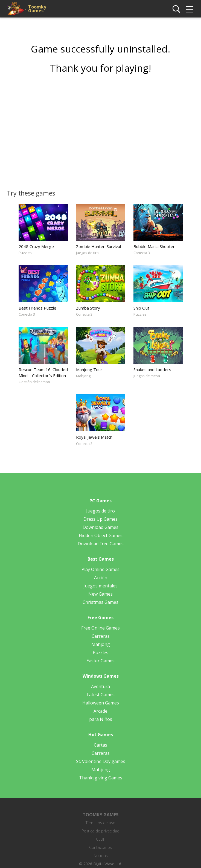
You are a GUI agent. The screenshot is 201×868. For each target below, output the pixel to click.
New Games (100, 594)
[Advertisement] (100, 130)
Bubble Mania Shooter (154, 246)
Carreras (101, 636)
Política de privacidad (101, 831)
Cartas (100, 745)
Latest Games (101, 695)
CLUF (100, 839)
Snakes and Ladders (152, 369)
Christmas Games (100, 602)
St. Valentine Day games (101, 761)
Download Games (100, 527)
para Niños (101, 719)
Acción (101, 578)
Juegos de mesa (147, 376)
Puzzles (25, 253)
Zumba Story (88, 308)
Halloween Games (101, 703)
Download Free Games (101, 544)
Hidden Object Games (101, 535)
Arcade (100, 711)
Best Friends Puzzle (37, 308)
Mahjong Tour (89, 369)
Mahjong (83, 376)
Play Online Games (100, 569)
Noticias (101, 856)
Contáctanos (100, 847)
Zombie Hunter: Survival (98, 246)
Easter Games (100, 661)
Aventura (100, 686)
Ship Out (141, 308)
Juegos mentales (100, 586)
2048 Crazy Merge (36, 246)
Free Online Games (100, 628)
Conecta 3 (142, 253)
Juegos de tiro (87, 253)
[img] (190, 9)
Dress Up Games (100, 519)
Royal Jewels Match (94, 437)
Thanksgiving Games (101, 778)
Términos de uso (100, 823)
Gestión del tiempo (34, 382)
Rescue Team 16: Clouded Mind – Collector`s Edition (43, 372)
